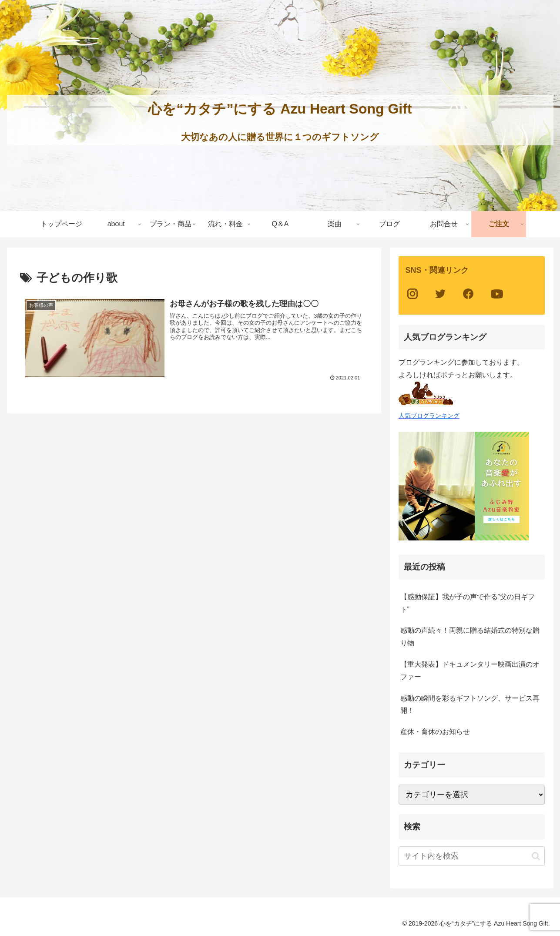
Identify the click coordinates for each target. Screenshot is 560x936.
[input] (472, 856)
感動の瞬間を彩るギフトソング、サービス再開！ (470, 705)
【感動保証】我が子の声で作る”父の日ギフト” (468, 603)
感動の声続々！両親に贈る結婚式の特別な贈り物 (470, 637)
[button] (536, 856)
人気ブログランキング (429, 416)
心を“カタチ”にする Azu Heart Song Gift (280, 109)
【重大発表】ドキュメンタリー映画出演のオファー (470, 671)
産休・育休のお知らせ (435, 732)
